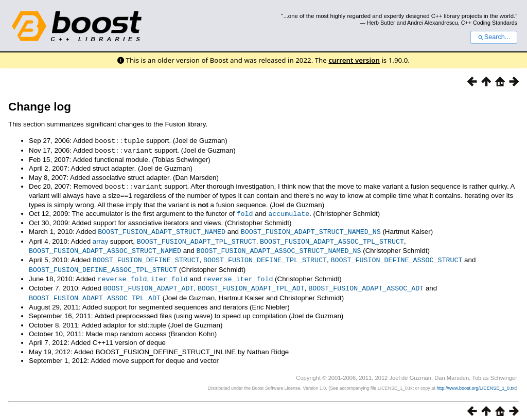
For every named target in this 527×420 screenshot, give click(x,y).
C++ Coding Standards (489, 23)
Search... (494, 37)
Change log (40, 107)
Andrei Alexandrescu (433, 23)
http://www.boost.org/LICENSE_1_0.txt (476, 382)
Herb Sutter (381, 23)
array (100, 239)
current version (354, 60)
